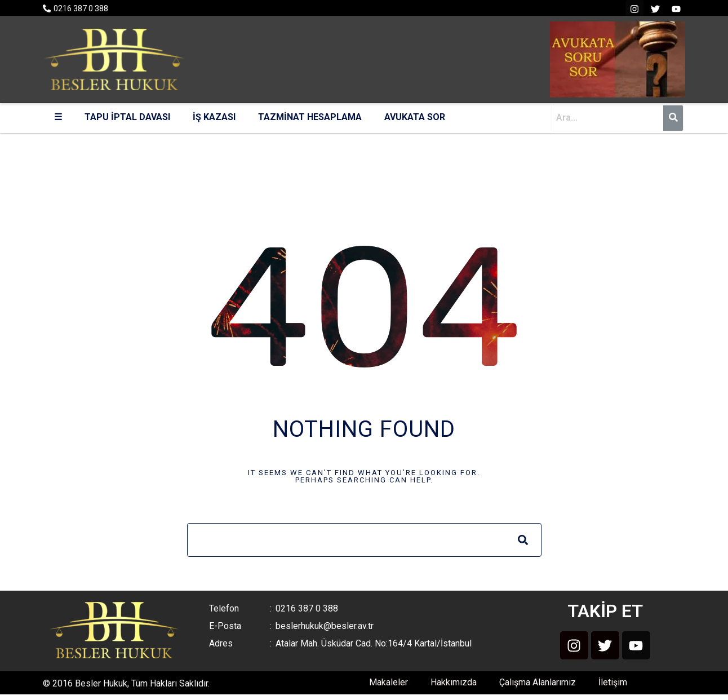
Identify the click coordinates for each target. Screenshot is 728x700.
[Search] (523, 540)
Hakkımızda (454, 682)
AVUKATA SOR (415, 117)
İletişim (613, 682)
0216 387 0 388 (81, 8)
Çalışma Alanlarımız (538, 682)
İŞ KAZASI (214, 117)
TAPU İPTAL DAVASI (127, 117)
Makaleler (389, 682)
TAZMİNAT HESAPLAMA (310, 117)
